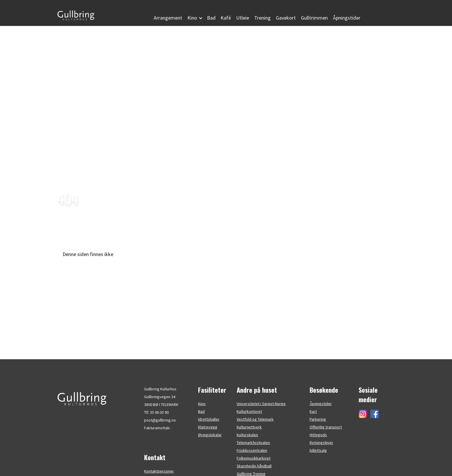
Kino (202, 404)
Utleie (243, 18)
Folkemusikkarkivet (254, 458)
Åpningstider (347, 18)
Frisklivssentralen (252, 450)
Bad (211, 18)
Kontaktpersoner (159, 471)
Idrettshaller (209, 419)
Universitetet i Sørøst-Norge (261, 404)
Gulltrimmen (314, 18)
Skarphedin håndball (254, 466)
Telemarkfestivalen (253, 443)
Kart (313, 411)
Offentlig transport (326, 427)
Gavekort (286, 18)
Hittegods (318, 435)
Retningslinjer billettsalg (321, 446)
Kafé (226, 18)
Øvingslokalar (210, 435)
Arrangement (168, 18)
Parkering (318, 419)
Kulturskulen (247, 435)
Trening (262, 18)
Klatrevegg (208, 427)
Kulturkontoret (249, 411)
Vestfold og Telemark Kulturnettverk (255, 423)
